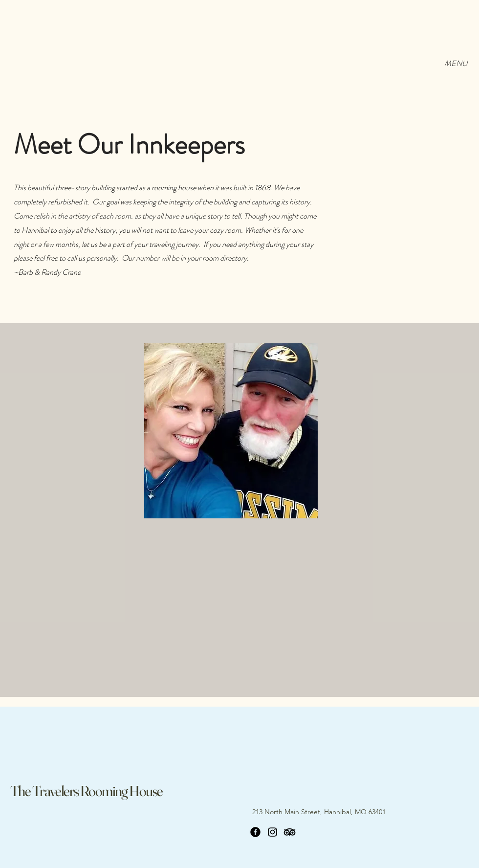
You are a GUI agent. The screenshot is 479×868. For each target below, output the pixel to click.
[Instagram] (272, 832)
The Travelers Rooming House (86, 791)
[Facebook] (255, 832)
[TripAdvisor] (290, 832)
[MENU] (456, 63)
